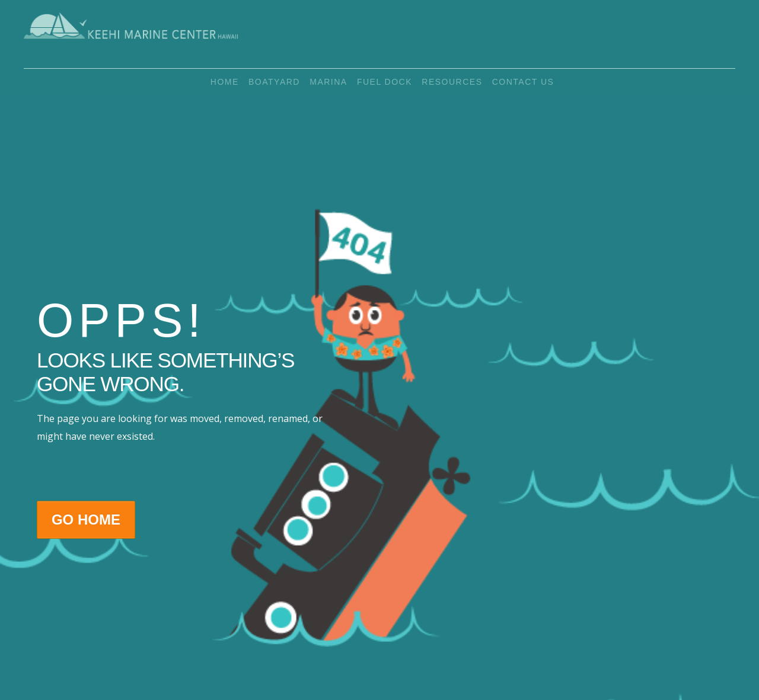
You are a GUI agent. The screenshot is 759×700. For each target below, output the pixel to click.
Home (216, 84)
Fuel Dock (388, 84)
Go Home (86, 520)
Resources (460, 84)
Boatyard (270, 84)
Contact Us (535, 84)
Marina (328, 84)
